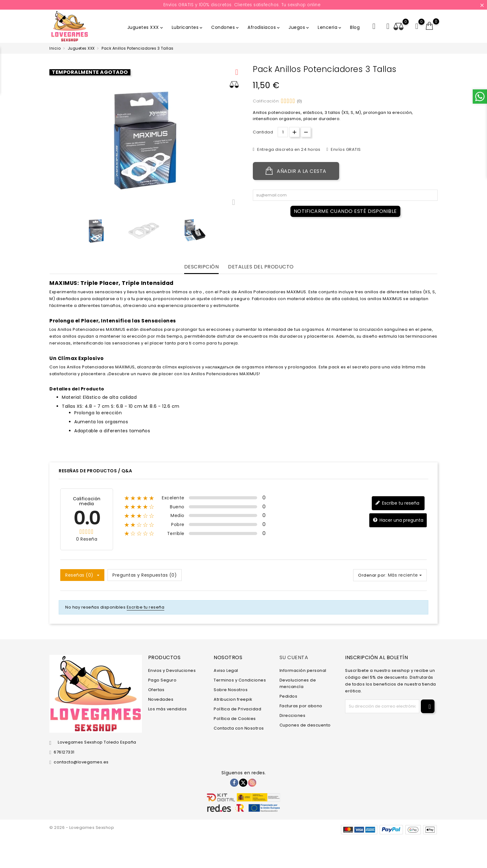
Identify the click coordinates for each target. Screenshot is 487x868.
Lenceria (330, 27)
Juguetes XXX (146, 27)
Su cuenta (294, 657)
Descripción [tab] (202, 267)
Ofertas (156, 689)
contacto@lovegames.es (81, 762)
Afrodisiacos (264, 27)
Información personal (303, 670)
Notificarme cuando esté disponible (345, 211)
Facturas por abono (301, 706)
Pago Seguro (162, 680)
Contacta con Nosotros (239, 728)
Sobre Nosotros (231, 689)
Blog (355, 27)
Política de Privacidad (237, 709)
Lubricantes (188, 27)
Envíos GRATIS (345, 149)
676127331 (64, 752)
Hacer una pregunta (398, 520)
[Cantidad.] (283, 132)
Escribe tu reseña (397, 503)
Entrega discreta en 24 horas (288, 149)
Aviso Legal (226, 670)
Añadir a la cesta (296, 171)
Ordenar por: (372, 575)
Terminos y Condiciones (240, 680)
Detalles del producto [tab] (261, 267)
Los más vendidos (168, 709)
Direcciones (293, 715)
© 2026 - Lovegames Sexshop (82, 828)
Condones (225, 27)
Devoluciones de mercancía (298, 683)
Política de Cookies (235, 718)
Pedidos (289, 696)
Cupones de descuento (305, 725)
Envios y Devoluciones (172, 670)
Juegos (299, 27)
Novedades (161, 699)
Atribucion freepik (233, 699)
